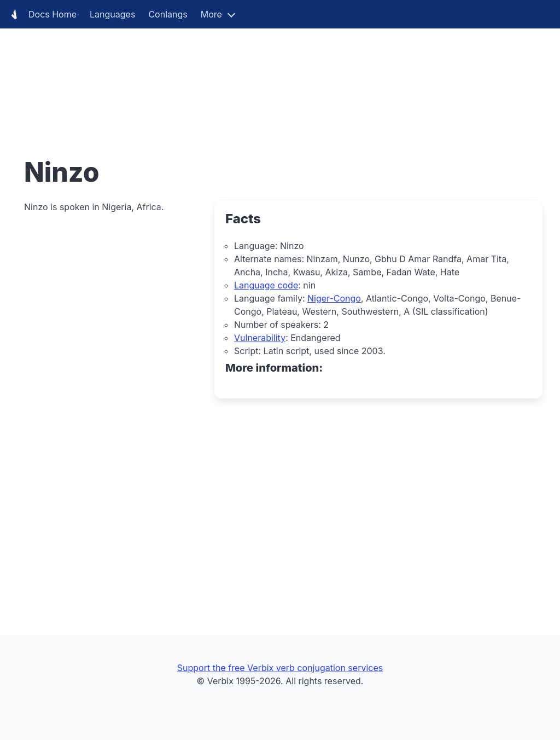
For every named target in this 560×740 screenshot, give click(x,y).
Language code (266, 285)
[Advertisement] (280, 77)
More (211, 14)
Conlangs (168, 14)
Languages (112, 14)
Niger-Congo (334, 298)
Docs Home (42, 14)
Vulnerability (260, 338)
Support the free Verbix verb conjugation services (280, 668)
